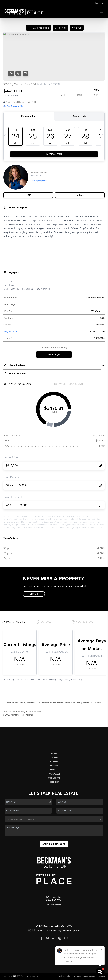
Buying (54, 762)
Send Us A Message (54, 844)
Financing (54, 770)
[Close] (102, 949)
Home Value (54, 774)
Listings (54, 758)
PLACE (69, 926)
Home (54, 753)
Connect (54, 782)
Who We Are (54, 778)
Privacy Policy (65, 976)
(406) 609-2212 (54, 904)
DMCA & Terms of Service (85, 976)
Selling (54, 766)
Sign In (97, 3)
